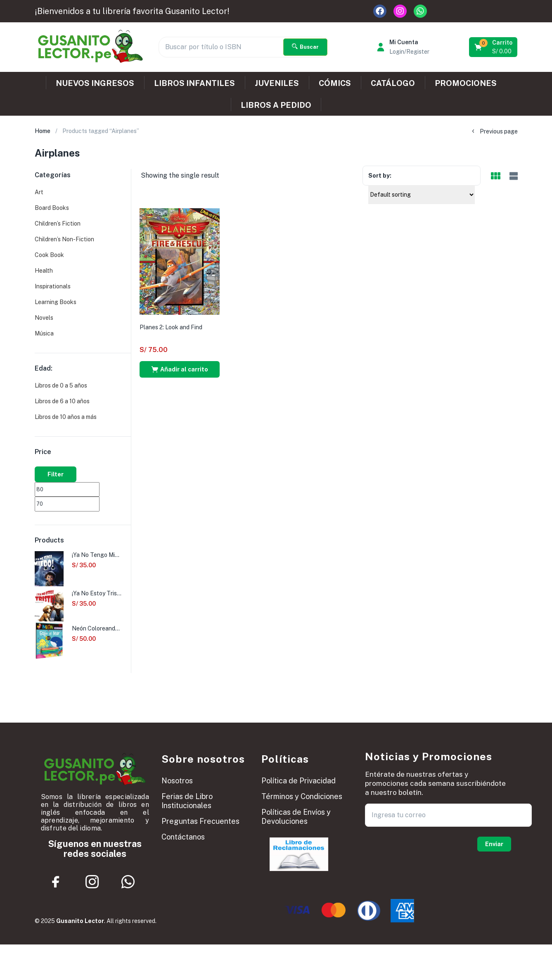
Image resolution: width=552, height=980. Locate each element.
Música (44, 333)
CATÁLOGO (393, 83)
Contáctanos (183, 837)
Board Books (52, 208)
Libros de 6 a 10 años (62, 401)
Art (39, 192)
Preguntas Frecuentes (200, 821)
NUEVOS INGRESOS (95, 83)
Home (43, 131)
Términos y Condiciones (302, 796)
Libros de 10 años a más (66, 417)
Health (44, 271)
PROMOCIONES (466, 83)
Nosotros (177, 781)
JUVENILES (277, 83)
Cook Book (49, 255)
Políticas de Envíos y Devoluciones (296, 817)
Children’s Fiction (58, 224)
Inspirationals (53, 286)
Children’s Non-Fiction (64, 239)
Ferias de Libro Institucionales (187, 801)
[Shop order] (422, 195)
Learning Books (56, 302)
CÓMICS (335, 83)
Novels (44, 318)
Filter (56, 474)
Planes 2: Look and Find (171, 327)
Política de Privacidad (299, 781)
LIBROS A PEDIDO (276, 105)
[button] (494, 47)
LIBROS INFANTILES (194, 83)
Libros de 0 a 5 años (61, 385)
